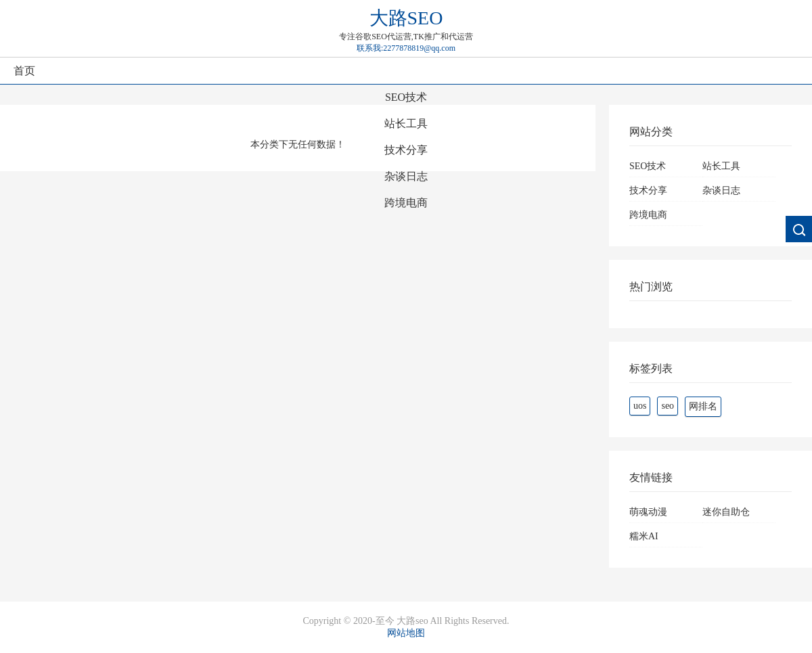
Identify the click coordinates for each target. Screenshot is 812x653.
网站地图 (406, 633)
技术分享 (406, 150)
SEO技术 (406, 97)
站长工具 (406, 123)
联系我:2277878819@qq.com (406, 48)
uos (640, 406)
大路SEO (406, 18)
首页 (24, 71)
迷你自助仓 (726, 512)
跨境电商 (406, 203)
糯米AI (644, 536)
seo (668, 406)
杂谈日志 (406, 176)
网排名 (703, 406)
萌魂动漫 (648, 512)
